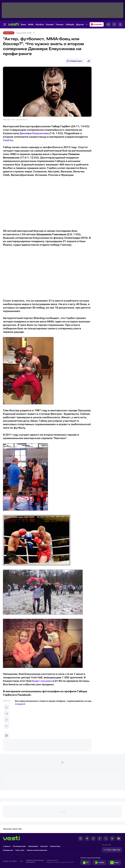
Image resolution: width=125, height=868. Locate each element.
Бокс (24, 24)
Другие (80, 24)
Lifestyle (70, 24)
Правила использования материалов (35, 861)
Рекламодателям (19, 846)
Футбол (40, 24)
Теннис (60, 24)
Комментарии (76, 61)
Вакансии (44, 846)
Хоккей (50, 24)
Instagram (20, 704)
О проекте (7, 846)
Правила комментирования (37, 850)
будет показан (42, 681)
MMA (31, 24)
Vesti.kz (8, 140)
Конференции (8, 850)
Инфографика (33, 846)
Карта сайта (20, 850)
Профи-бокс (9, 33)
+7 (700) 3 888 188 (112, 850)
